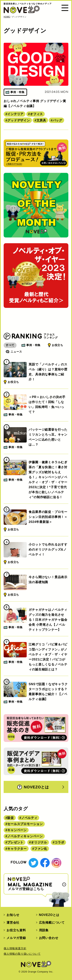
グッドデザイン (19, 120)
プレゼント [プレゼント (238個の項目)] (15, 842)
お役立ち (58, 345)
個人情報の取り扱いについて (22, 954)
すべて (10, 345)
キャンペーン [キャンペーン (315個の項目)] (17, 830)
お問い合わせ (49, 938)
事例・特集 (33, 345)
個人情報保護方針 (15, 948)
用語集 (44, 930)
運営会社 (13, 923)
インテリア (15, 114)
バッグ (57, 120)
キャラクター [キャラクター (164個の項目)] (17, 849)
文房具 (41, 120)
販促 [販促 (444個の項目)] (11, 818)
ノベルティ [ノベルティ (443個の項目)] (29, 818)
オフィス (36, 114)
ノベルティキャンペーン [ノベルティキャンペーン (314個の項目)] (25, 836)
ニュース (16, 352)
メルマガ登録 (16, 938)
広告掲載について (52, 923)
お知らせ (13, 915)
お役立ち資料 (16, 930)
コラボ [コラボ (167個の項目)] (59, 842)
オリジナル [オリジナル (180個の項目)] (39, 842)
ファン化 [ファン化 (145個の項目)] (41, 849)
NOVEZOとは (33, 787)
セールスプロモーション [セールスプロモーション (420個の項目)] (25, 824)
